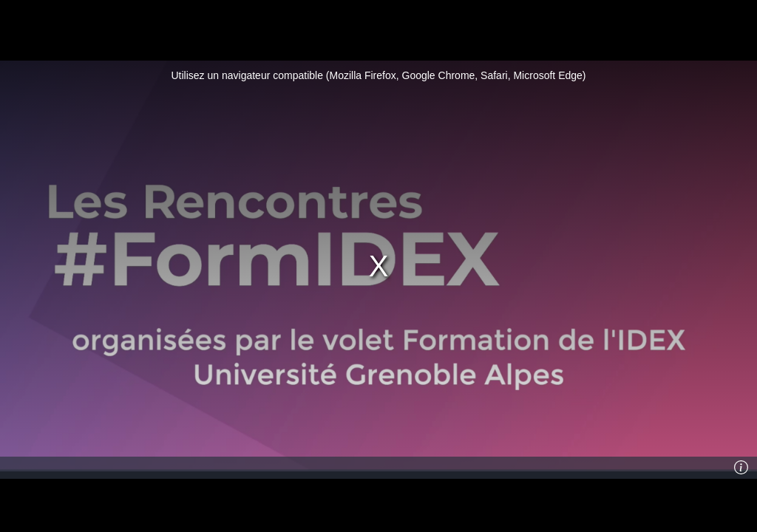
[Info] (741, 468)
